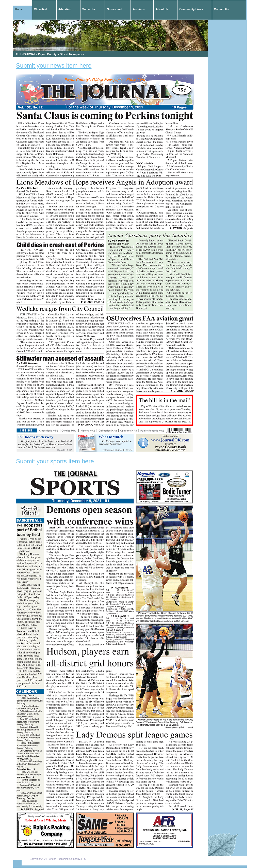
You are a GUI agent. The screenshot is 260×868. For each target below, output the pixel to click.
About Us (162, 9)
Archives (139, 9)
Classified (41, 9)
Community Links (191, 9)
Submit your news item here (54, 65)
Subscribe (89, 9)
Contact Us (221, 9)
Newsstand (114, 9)
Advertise (65, 9)
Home (19, 9)
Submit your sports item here (55, 461)
